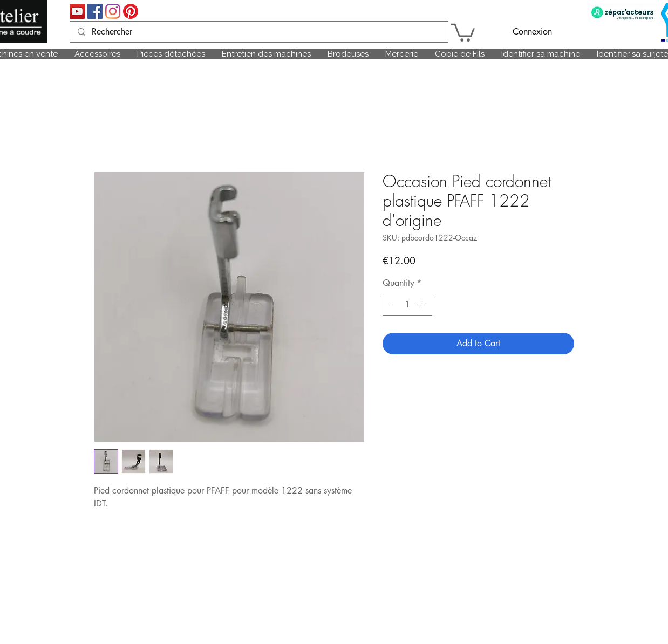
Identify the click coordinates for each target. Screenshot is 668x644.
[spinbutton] (407, 305)
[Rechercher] (258, 32)
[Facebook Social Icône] (95, 11)
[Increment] (423, 305)
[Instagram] (113, 11)
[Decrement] (392, 305)
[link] (463, 32)
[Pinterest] (131, 11)
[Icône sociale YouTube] (77, 11)
